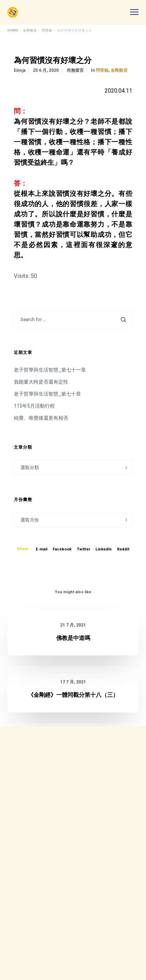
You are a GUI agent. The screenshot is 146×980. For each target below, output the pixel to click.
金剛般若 (119, 70)
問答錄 (102, 70)
